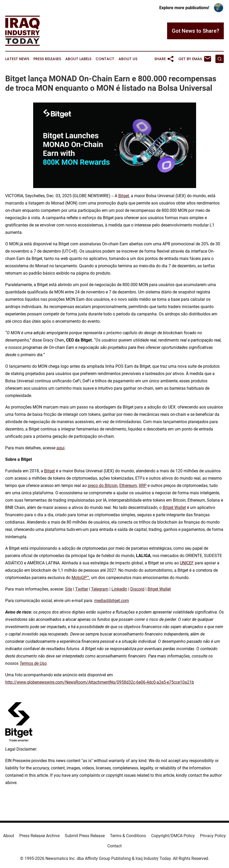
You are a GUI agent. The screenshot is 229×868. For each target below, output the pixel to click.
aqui (60, 448)
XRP (143, 486)
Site (69, 589)
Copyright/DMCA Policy (173, 836)
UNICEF (187, 563)
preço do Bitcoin (103, 486)
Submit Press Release (85, 836)
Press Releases (47, 59)
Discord (137, 589)
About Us (128, 59)
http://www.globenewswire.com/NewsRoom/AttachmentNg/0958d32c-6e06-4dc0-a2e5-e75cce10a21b (100, 682)
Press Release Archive (39, 836)
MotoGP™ (80, 578)
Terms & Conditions (128, 836)
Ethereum (128, 486)
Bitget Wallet (174, 507)
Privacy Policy (213, 836)
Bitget (124, 196)
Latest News (17, 59)
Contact (105, 59)
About (9, 836)
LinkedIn (119, 589)
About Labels (78, 59)
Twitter (82, 589)
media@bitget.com (112, 601)
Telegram (100, 589)
